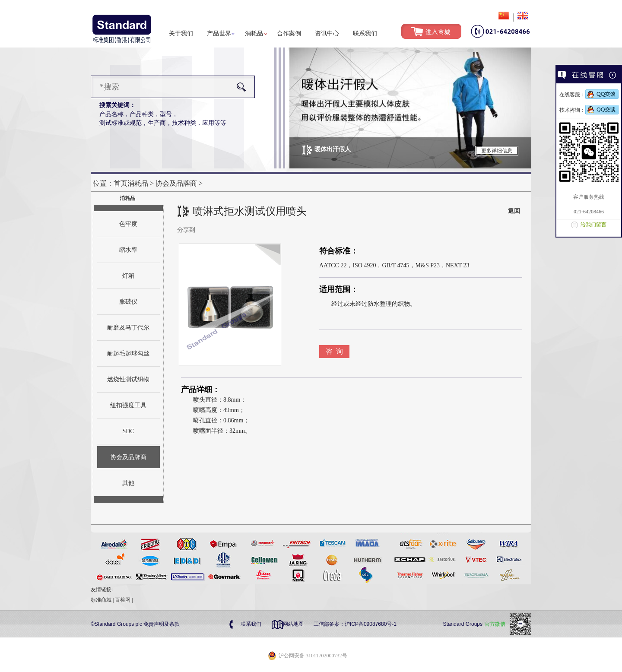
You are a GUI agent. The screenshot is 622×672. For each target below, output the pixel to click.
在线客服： (589, 95)
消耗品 (254, 33)
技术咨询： (589, 110)
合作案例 (289, 33)
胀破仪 (128, 302)
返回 (514, 211)
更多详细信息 (497, 151)
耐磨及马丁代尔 (128, 328)
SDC (128, 431)
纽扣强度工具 (128, 405)
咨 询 (334, 351)
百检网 (123, 600)
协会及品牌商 (176, 183)
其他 (128, 483)
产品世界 (219, 33)
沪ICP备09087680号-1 (371, 624)
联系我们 (365, 33)
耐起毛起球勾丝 (128, 353)
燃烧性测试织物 (128, 379)
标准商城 (101, 600)
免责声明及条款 (162, 624)
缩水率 (128, 250)
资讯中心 (327, 33)
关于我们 (181, 33)
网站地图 (293, 624)
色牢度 (128, 224)
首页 (121, 183)
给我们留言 (593, 225)
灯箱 (128, 276)
